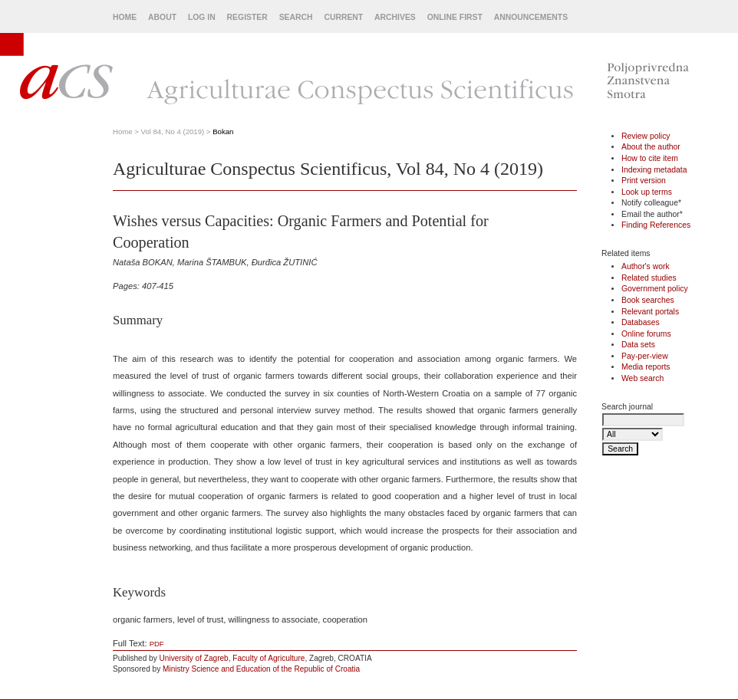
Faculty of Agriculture (269, 658)
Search (296, 17)
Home (125, 17)
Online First (455, 17)
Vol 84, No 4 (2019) (173, 131)
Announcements (531, 17)
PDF (157, 644)
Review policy (646, 136)
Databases (641, 322)
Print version (644, 181)
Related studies (649, 278)
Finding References (656, 225)
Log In (202, 17)
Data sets (638, 345)
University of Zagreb (194, 658)
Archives (395, 17)
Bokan (223, 131)
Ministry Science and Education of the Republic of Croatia (261, 669)
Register (247, 17)
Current (343, 17)
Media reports (646, 367)
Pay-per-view (645, 356)
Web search (642, 378)
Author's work (646, 266)
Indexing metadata (654, 170)
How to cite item (650, 158)
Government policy (655, 289)
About (162, 17)
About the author (651, 147)
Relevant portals (650, 312)
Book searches (648, 300)
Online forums (646, 334)
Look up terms (647, 192)
